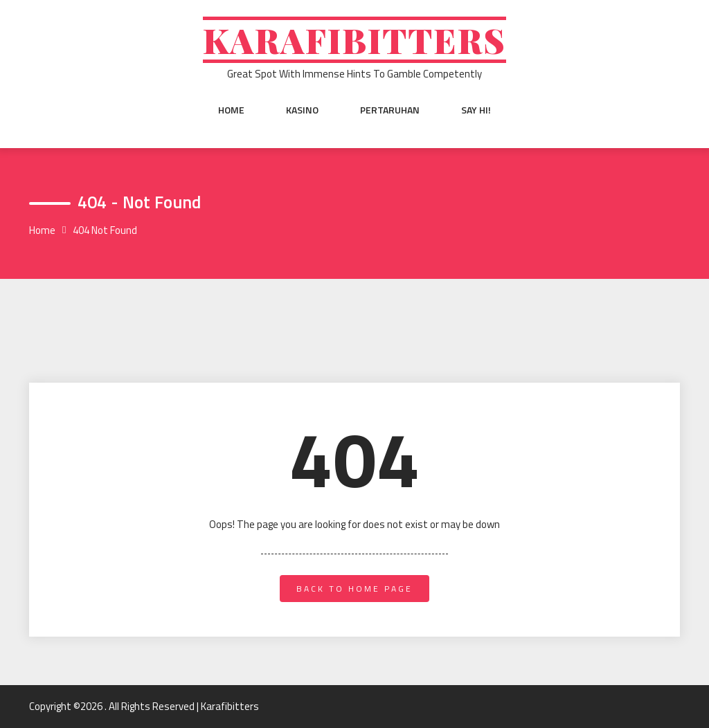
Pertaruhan (390, 110)
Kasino (302, 110)
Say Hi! (476, 110)
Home (231, 110)
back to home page (354, 589)
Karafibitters (354, 40)
